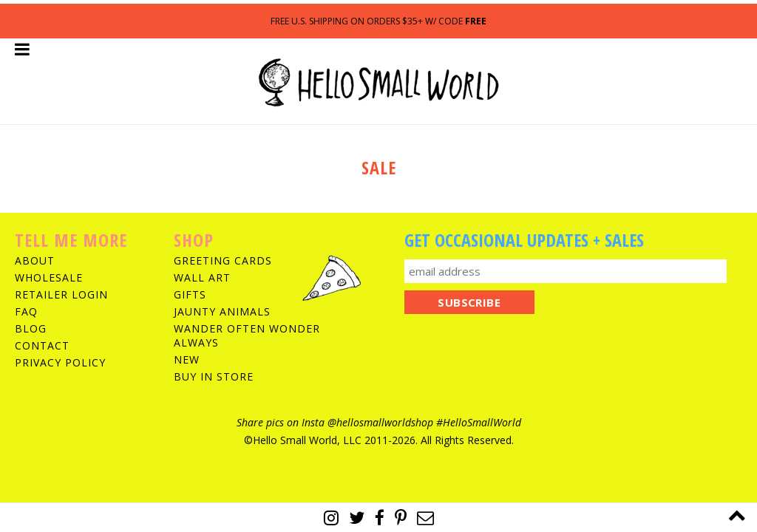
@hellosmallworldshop (380, 422)
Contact (42, 345)
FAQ (26, 311)
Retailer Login (61, 294)
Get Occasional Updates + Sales (524, 240)
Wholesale (49, 277)
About (35, 260)
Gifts (190, 294)
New (187, 359)
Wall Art (202, 277)
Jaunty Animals (222, 311)
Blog (31, 328)
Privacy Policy (60, 362)
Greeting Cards (223, 260)
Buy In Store (214, 376)
